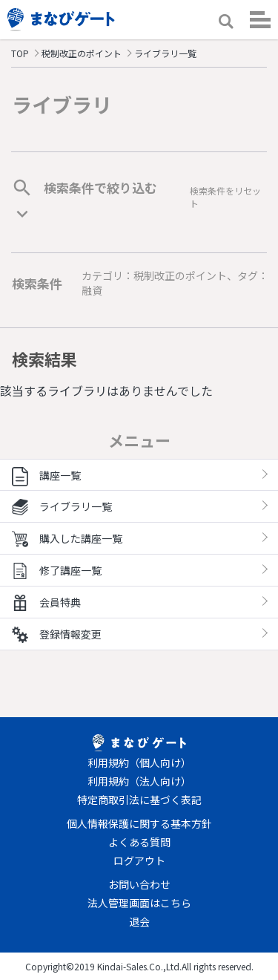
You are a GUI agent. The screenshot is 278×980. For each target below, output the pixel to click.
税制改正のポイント (82, 53)
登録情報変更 (57, 634)
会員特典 (46, 602)
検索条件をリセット (225, 197)
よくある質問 (139, 842)
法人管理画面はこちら (139, 903)
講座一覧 (46, 475)
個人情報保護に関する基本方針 (139, 823)
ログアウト (139, 860)
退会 (139, 921)
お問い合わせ (139, 884)
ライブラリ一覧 (62, 506)
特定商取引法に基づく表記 (139, 800)
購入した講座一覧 (67, 538)
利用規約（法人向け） (139, 781)
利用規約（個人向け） (139, 762)
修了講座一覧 (57, 570)
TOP (20, 53)
